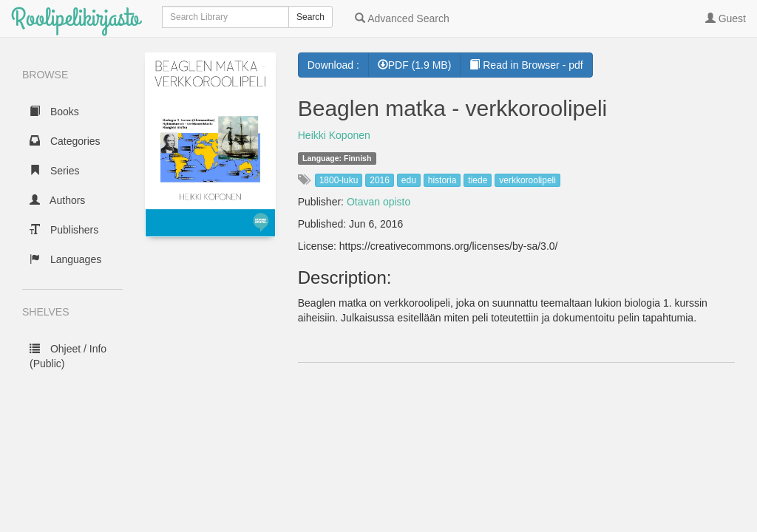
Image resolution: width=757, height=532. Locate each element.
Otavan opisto (378, 202)
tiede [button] (478, 180)
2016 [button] (380, 180)
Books (54, 112)
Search (310, 17)
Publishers (64, 230)
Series (55, 171)
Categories (65, 141)
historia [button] (442, 180)
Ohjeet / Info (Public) (68, 356)
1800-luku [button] (339, 180)
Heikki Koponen (334, 135)
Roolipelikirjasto (75, 18)
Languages (65, 259)
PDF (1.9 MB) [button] (415, 65)
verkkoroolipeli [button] (527, 180)
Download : (333, 65)
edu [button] (409, 180)
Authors (57, 200)
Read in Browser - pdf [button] (526, 65)
